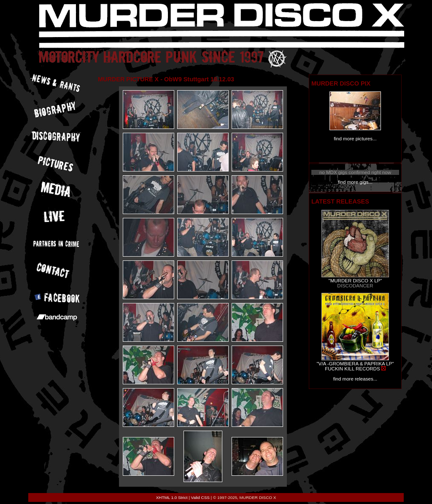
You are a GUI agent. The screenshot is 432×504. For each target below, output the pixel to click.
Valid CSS (200, 497)
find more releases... (355, 379)
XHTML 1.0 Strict (172, 497)
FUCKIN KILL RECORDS (352, 369)
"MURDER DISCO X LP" (355, 281)
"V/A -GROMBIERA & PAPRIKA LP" (355, 364)
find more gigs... (355, 182)
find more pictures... (355, 139)
